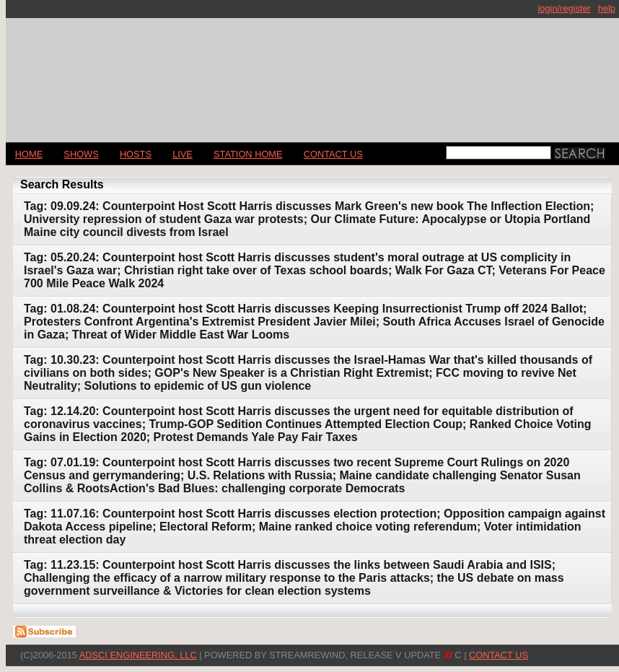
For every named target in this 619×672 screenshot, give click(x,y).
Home (29, 154)
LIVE (183, 154)
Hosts (136, 154)
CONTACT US (333, 154)
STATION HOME (248, 154)
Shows (81, 154)
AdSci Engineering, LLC (138, 655)
